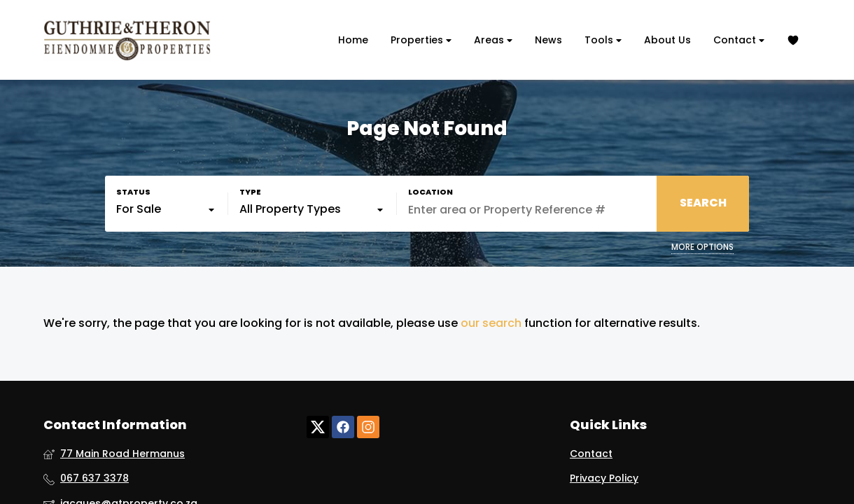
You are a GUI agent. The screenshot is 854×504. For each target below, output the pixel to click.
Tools (603, 40)
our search (491, 323)
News (548, 40)
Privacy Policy (604, 478)
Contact (739, 40)
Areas (493, 40)
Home (353, 40)
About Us (667, 40)
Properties (421, 40)
